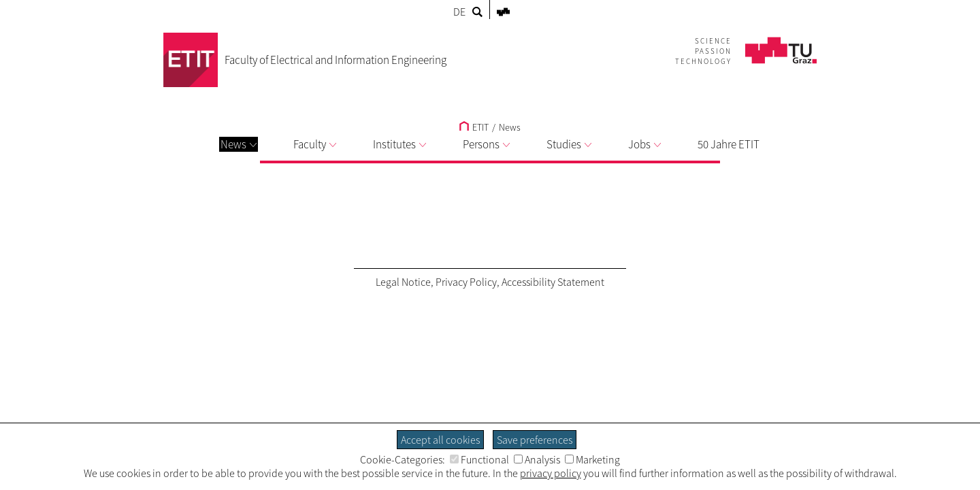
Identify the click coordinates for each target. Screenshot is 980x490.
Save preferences (535, 440)
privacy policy (551, 473)
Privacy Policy (466, 282)
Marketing (592, 459)
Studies (569, 144)
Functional (479, 459)
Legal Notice (403, 282)
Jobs (644, 144)
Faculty (315, 144)
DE (459, 12)
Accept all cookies (440, 440)
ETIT (474, 127)
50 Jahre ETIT (729, 144)
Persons (486, 144)
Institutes (399, 144)
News (239, 144)
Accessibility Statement (553, 282)
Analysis (537, 459)
